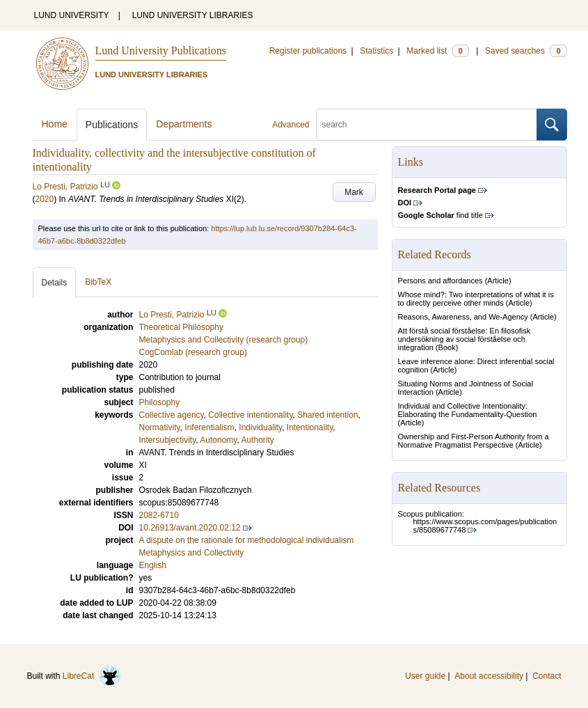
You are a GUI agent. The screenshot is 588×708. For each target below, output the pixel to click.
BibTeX (98, 282)
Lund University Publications (161, 50)
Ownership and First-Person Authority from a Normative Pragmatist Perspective (474, 441)
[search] (427, 125)
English (153, 565)
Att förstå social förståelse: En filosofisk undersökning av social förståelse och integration (464, 339)
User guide (425, 676)
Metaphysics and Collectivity (192, 553)
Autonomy (218, 440)
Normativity (160, 427)
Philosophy (160, 402)
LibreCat (92, 676)
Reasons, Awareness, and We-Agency (463, 317)
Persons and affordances (440, 281)
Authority (257, 440)
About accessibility (489, 676)
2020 (45, 199)
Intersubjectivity (168, 440)
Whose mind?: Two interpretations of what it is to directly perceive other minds (476, 299)
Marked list (437, 51)
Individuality (260, 427)
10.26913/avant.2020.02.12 (190, 528)
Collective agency (172, 415)
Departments (184, 124)
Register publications (308, 51)
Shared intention (327, 415)
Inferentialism (209, 427)
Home (55, 124)
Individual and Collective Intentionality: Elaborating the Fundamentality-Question (468, 410)
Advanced (291, 125)
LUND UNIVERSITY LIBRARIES (193, 15)
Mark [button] (354, 192)
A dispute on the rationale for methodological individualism (247, 540)
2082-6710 (159, 515)
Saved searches (526, 51)
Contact (547, 676)
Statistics (376, 51)
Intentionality (310, 427)
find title (440, 215)
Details (55, 283)
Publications (112, 125)
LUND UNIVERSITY (72, 15)
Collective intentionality (250, 415)
